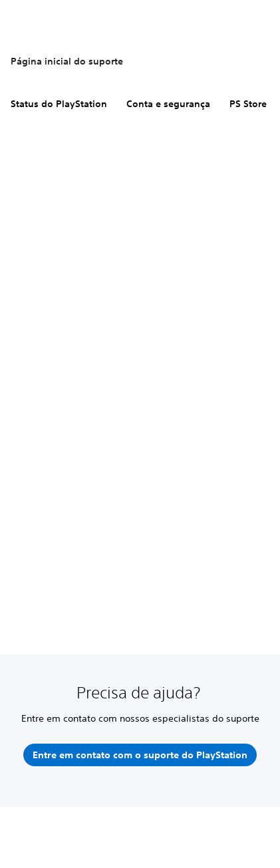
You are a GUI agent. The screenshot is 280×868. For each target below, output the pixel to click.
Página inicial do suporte (67, 61)
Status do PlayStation (59, 104)
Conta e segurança (168, 104)
